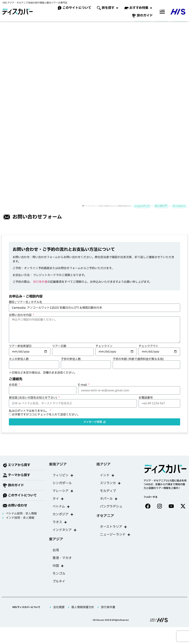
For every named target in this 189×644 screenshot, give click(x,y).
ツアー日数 (59, 352)
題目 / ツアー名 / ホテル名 (25, 308)
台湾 (56, 556)
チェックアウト (149, 352)
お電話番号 (146, 403)
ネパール (109, 505)
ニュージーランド (115, 540)
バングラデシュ (111, 512)
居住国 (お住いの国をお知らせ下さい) (33, 403)
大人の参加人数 (19, 365)
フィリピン (63, 481)
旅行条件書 (40, 288)
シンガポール (62, 489)
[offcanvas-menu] (162, 12)
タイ (58, 505)
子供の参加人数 (71, 365)
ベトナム (61, 512)
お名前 (13, 390)
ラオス (60, 528)
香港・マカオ (62, 564)
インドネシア (65, 536)
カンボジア (161, 25)
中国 (58, 572)
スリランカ (110, 489)
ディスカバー (179, 25)
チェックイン (104, 352)
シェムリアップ (142, 25)
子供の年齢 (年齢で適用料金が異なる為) (138, 365)
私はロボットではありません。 (29, 417)
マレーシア (63, 497)
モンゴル (59, 579)
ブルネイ (59, 587)
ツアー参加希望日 (20, 352)
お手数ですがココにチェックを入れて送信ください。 (46, 420)
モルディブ (108, 497)
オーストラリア (113, 533)
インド (107, 481)
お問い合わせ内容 (21, 321)
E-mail (83, 390)
